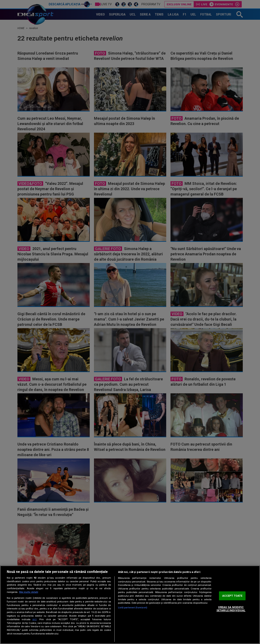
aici (34, 619)
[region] (130, 605)
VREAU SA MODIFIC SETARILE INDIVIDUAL (231, 609)
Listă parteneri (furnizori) (133, 608)
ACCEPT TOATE (232, 596)
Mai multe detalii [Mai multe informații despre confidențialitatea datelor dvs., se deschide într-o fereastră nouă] (29, 592)
